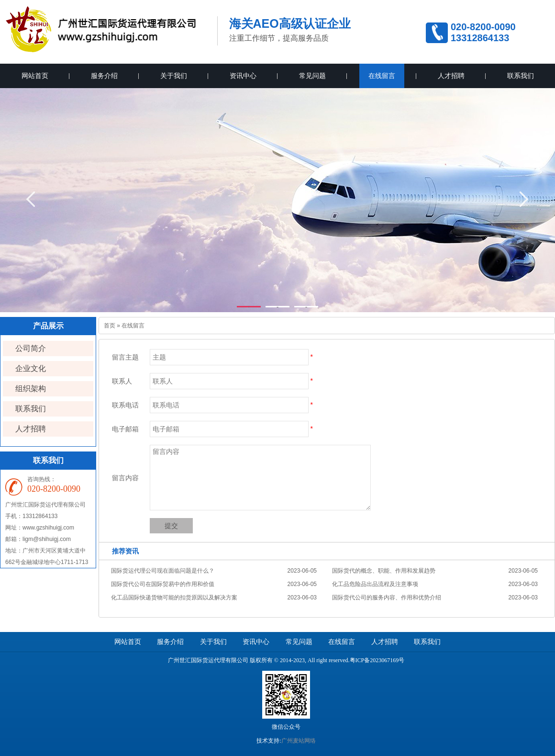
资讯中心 (243, 76)
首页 (110, 326)
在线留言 (382, 76)
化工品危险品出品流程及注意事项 (375, 584)
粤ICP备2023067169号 (377, 660)
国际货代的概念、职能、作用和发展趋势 (384, 571)
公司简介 (31, 348)
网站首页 (35, 76)
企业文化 (31, 368)
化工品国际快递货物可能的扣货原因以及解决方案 (174, 598)
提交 (171, 526)
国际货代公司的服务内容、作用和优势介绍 (387, 598)
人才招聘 (451, 76)
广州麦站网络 (299, 741)
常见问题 (312, 76)
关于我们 (174, 76)
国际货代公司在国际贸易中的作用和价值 (163, 584)
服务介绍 (104, 76)
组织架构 (31, 389)
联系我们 (521, 76)
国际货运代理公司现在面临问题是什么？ (163, 571)
